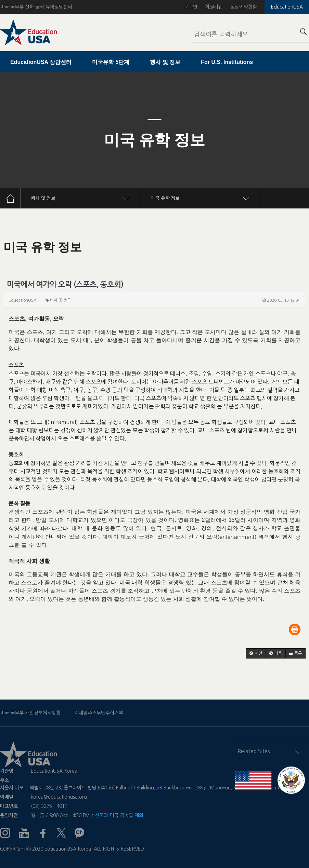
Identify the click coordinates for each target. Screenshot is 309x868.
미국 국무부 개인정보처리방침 (30, 713)
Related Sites (270, 751)
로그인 (191, 7)
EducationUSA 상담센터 (41, 62)
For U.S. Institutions (227, 62)
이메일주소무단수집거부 (99, 713)
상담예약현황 (244, 7)
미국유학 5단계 (111, 62)
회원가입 (214, 7)
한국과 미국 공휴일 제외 (119, 815)
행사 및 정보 (165, 62)
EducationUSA (287, 7)
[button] (256, 653)
